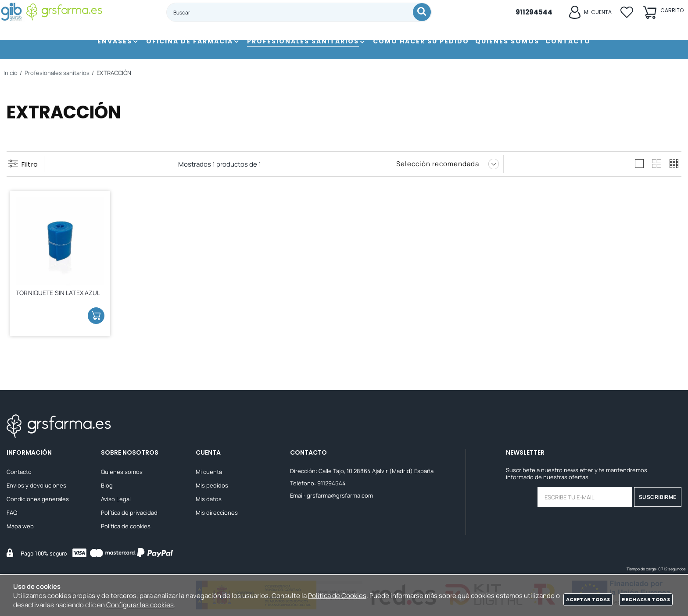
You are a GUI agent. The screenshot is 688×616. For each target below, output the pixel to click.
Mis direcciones (217, 514)
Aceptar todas (588, 599)
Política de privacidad (129, 514)
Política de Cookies (337, 596)
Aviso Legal (116, 500)
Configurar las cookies (140, 605)
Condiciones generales (38, 500)
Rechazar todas (646, 599)
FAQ (12, 514)
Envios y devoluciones (36, 487)
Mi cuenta (209, 473)
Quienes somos (122, 473)
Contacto (19, 473)
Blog (107, 487)
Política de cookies (126, 527)
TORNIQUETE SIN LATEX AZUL (53, 295)
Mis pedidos (212, 487)
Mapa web (20, 527)
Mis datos (209, 500)
